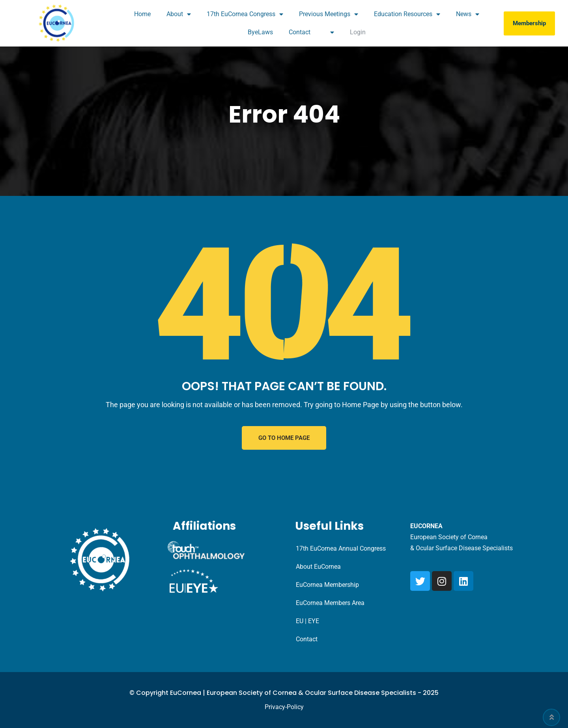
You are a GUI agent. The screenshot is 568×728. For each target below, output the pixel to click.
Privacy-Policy (284, 707)
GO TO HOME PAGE (284, 438)
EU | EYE (307, 621)
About (179, 14)
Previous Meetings (329, 14)
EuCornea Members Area (330, 603)
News (468, 14)
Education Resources (407, 14)
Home (142, 14)
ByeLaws (260, 32)
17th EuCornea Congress (245, 14)
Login (358, 32)
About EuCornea (318, 567)
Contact (300, 32)
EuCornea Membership (327, 585)
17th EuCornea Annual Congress (341, 548)
